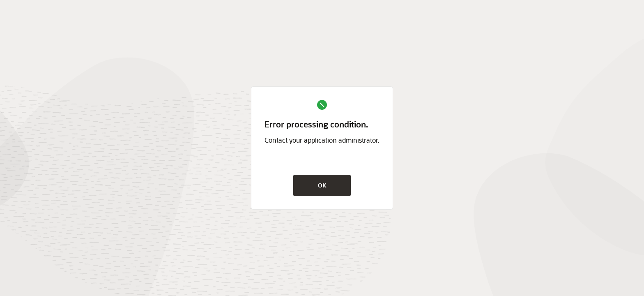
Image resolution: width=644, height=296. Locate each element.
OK (322, 185)
